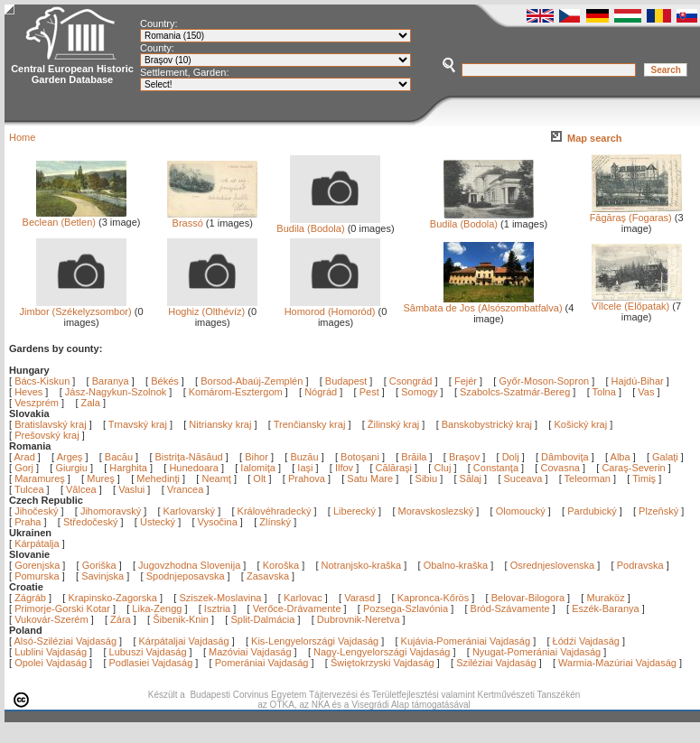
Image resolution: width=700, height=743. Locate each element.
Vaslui (133, 489)
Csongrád (411, 381)
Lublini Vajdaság (51, 652)
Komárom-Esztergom (236, 392)
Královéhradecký (275, 511)
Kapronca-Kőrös (434, 598)
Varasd (359, 598)
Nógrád (321, 392)
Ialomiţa (259, 468)
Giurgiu (73, 468)
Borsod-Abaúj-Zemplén (252, 381)
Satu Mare (371, 478)
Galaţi (667, 457)
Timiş (645, 478)
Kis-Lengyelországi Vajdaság (315, 641)
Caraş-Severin (635, 468)
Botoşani (361, 457)
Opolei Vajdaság (51, 663)
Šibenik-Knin (181, 619)
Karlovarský (189, 511)
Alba (622, 457)
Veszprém (37, 403)
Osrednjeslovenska (553, 565)
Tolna (604, 392)
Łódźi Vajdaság (586, 641)
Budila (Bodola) (328, 224)
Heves (28, 392)
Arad (26, 457)
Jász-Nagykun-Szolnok (116, 392)
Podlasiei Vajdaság (151, 663)
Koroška (281, 565)
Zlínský (275, 522)
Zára (121, 619)
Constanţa (497, 468)
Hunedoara (195, 468)
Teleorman (589, 478)
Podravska (640, 565)
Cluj (443, 468)
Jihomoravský (111, 511)
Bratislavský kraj (50, 424)
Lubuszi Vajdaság (148, 652)
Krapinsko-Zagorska (112, 598)
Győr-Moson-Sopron (544, 381)
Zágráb (32, 598)
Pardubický (592, 511)
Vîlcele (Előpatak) (637, 302)
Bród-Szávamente (510, 608)
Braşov (466, 457)
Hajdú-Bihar (638, 381)
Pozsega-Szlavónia (406, 608)
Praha (28, 522)
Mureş (102, 478)
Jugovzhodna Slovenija (189, 565)
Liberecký (355, 511)
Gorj (25, 468)
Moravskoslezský (436, 511)
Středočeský (91, 522)
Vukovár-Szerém (51, 619)
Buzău (305, 457)
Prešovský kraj (47, 435)
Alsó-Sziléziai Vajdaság (66, 641)
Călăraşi (395, 468)
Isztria (217, 608)
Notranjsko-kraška (362, 565)
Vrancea (187, 489)
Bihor (258, 457)
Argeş (71, 457)
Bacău (120, 457)
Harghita (130, 468)
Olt (261, 478)
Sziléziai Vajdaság (496, 663)
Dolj (512, 457)
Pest (369, 392)
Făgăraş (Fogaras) (636, 213)
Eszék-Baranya (606, 608)
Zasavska (268, 576)
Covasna (561, 468)
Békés (165, 381)
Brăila (415, 457)
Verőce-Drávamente (297, 608)
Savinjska (103, 576)
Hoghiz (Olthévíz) (212, 307)
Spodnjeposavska (186, 576)
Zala (91, 403)
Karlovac (303, 598)
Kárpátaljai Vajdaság (184, 641)
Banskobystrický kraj (487, 424)
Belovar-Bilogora (528, 598)
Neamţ (217, 478)
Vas (646, 392)
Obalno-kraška (456, 565)
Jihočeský (36, 511)
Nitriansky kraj (220, 424)
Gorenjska (37, 565)
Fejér (466, 381)
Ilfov (345, 468)
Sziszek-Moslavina (220, 598)
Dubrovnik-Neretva (359, 619)
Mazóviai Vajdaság (250, 652)
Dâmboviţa (566, 457)
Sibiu (428, 478)
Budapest (346, 381)
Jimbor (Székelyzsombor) (76, 307)
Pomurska (38, 576)
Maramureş (41, 478)
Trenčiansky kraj (310, 424)
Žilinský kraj (395, 424)
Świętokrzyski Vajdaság (383, 663)
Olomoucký (521, 511)
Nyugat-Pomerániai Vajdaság (537, 652)
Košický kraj (580, 424)
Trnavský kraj (139, 424)
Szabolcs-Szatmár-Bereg (515, 392)
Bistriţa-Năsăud (191, 457)
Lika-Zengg (157, 608)
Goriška (99, 565)
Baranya (111, 381)
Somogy (419, 392)
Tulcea (31, 489)
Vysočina (218, 522)
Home (22, 137)
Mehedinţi (159, 478)
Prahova (308, 478)
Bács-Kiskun (42, 381)
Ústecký (158, 522)
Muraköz (605, 598)
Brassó (212, 218)
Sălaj (472, 478)
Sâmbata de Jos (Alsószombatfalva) (482, 303)
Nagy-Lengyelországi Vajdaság (382, 652)
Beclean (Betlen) (75, 218)
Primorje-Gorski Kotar (62, 608)
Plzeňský (658, 511)
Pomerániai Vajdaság (262, 663)
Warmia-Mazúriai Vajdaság (617, 663)
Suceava (525, 478)
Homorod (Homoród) (333, 307)
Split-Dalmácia (262, 619)
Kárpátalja (37, 543)
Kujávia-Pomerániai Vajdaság (466, 641)
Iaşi (306, 468)
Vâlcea (83, 489)
